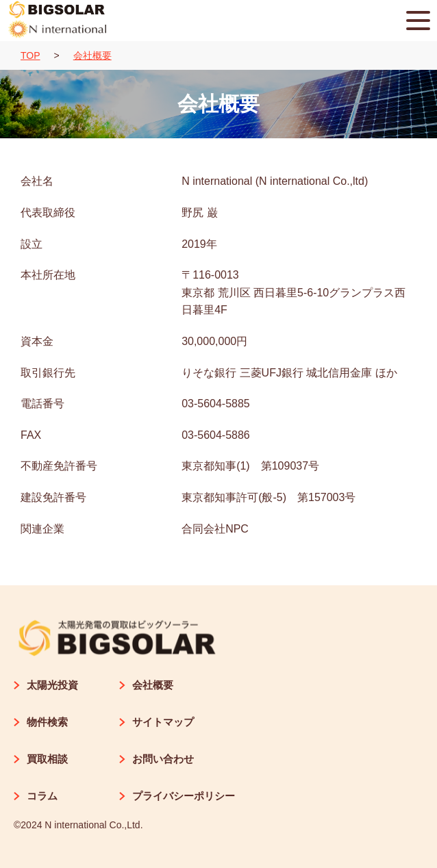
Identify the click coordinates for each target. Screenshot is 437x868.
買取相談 (41, 759)
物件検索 (41, 722)
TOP (30, 55)
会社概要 (92, 55)
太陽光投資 (46, 685)
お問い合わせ (157, 759)
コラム (36, 796)
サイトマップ (157, 722)
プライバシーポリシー (177, 796)
